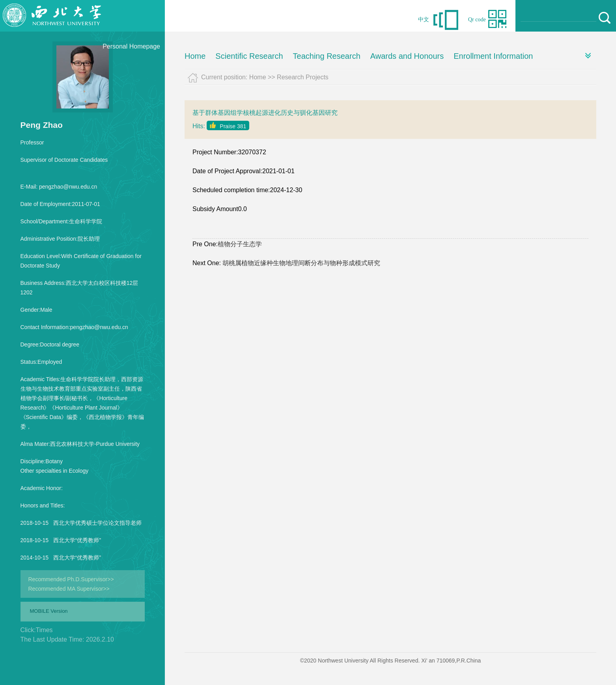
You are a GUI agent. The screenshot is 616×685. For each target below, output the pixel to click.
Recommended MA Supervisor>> (69, 589)
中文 (424, 20)
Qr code (477, 20)
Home (195, 56)
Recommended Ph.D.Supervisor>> (71, 579)
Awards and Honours (407, 56)
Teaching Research (327, 56)
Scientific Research (249, 56)
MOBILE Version (49, 611)
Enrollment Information (493, 56)
